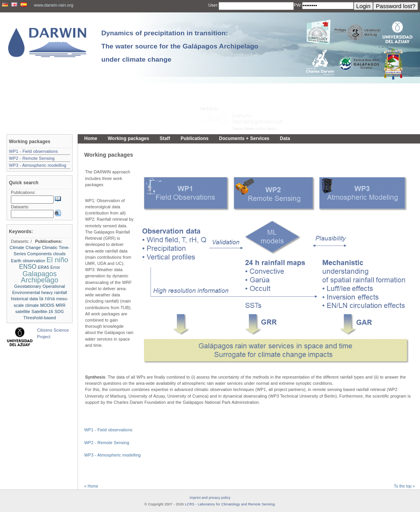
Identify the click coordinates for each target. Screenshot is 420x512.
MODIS (47, 305)
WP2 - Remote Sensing (107, 443)
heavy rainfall (54, 292)
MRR (60, 305)
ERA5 (43, 267)
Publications (194, 138)
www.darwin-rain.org (54, 5)
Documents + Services (244, 138)
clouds (59, 254)
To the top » (404, 486)
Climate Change (25, 247)
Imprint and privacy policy (210, 498)
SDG (59, 311)
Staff (165, 138)
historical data (24, 299)
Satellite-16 (42, 311)
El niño (57, 260)
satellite (23, 311)
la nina (47, 298)
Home (91, 138)
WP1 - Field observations (108, 430)
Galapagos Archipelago (40, 277)
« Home (91, 486)
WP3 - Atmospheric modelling (112, 455)
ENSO (28, 267)
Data (285, 138)
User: (213, 5)
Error (55, 267)
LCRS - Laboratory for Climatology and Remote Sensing (230, 504)
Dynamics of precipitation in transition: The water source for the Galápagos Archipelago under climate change (180, 46)
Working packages (128, 138)
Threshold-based (40, 318)
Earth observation (28, 261)
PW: (298, 5)
